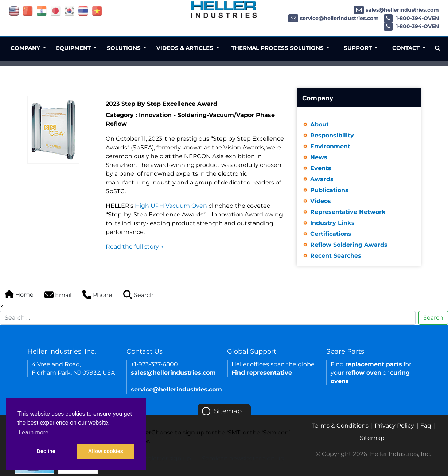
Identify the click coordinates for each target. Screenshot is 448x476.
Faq (426, 426)
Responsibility (332, 135)
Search (433, 318)
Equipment (74, 48)
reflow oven (363, 373)
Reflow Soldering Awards (349, 245)
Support (359, 48)
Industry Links (332, 223)
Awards (322, 179)
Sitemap (222, 411)
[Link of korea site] (69, 11)
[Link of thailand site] (83, 11)
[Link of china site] (28, 11)
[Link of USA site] (14, 11)
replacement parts (374, 364)
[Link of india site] (42, 11)
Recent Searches (336, 256)
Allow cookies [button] (106, 451)
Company (26, 48)
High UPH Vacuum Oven (171, 206)
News (319, 157)
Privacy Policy (394, 426)
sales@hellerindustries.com (396, 10)
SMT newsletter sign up (157, 458)
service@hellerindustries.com (334, 18)
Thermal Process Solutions (278, 48)
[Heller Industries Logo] (224, 10)
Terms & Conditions (340, 426)
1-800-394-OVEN (411, 18)
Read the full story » (135, 247)
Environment (330, 146)
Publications (329, 190)
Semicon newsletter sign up (243, 458)
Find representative (262, 373)
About (320, 124)
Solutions (124, 48)
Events (321, 168)
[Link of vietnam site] (97, 11)
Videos (321, 201)
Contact (407, 48)
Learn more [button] (34, 432)
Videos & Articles (186, 48)
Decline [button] (46, 451)
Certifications (331, 234)
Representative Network (348, 212)
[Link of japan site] (56, 11)
